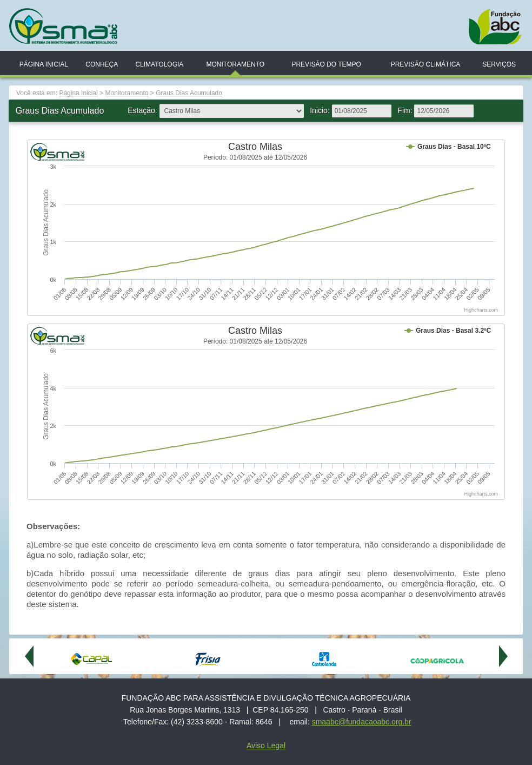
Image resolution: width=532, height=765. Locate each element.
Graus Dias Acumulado (189, 93)
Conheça (102, 64)
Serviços (499, 64)
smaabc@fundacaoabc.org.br (362, 722)
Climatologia (159, 64)
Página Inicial (44, 64)
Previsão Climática (426, 64)
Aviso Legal (266, 746)
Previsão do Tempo (326, 64)
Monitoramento (235, 64)
